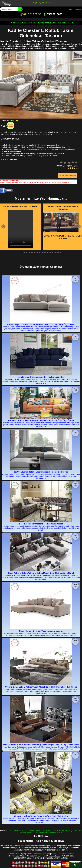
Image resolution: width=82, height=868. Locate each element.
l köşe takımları (74, 831)
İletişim (47, 854)
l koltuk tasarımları (40, 833)
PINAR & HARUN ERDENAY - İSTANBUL (21, 206)
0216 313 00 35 (30, 14)
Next (79, 227)
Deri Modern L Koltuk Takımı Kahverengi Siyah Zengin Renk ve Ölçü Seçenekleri (41, 745)
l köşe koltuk (46, 831)
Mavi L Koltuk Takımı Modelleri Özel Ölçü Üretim (41, 377)
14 (55, 253)
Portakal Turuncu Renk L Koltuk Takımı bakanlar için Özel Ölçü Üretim (41, 420)
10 (45, 253)
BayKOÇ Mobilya (41, 3)
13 (53, 253)
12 (50, 253)
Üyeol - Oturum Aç (75, 9)
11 (48, 253)
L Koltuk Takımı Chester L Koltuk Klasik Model (41, 524)
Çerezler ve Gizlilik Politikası (63, 854)
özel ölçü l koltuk (55, 833)
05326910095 (53, 14)
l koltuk (11, 831)
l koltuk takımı (34, 831)
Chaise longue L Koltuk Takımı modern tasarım (41, 631)
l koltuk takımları (21, 831)
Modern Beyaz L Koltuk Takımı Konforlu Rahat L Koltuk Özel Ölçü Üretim (41, 324)
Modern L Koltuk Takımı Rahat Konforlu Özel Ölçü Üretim (41, 816)
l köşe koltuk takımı (59, 831)
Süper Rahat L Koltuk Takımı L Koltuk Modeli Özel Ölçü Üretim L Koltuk (41, 573)
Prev (3, 227)
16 (61, 253)
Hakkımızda (38, 854)
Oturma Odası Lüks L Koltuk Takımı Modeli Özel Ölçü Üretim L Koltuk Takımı (41, 687)
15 (58, 253)
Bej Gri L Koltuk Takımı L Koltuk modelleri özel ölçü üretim (41, 472)
